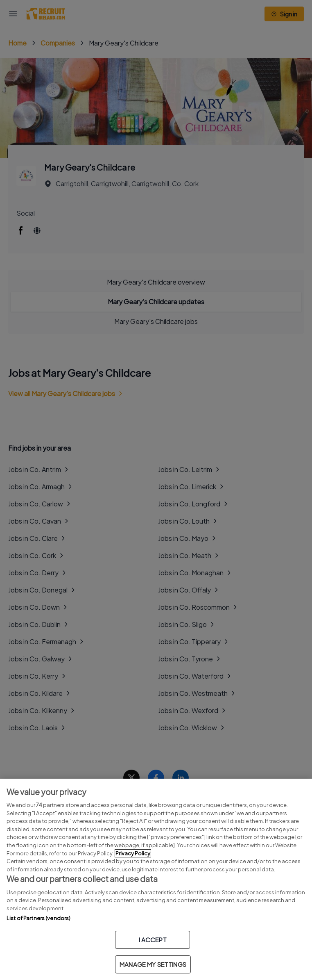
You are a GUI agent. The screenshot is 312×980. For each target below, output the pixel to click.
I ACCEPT (153, 940)
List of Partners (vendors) (38, 918)
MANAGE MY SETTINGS (153, 964)
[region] (156, 879)
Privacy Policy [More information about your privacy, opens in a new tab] (133, 853)
